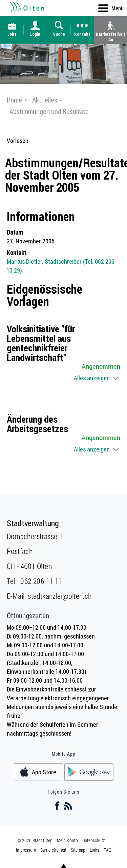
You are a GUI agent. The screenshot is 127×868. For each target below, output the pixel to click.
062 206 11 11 (41, 581)
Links (94, 850)
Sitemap (78, 850)
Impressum (26, 850)
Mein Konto (67, 840)
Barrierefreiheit (53, 850)
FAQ (108, 850)
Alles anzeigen (92, 378)
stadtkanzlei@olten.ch (60, 596)
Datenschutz (94, 840)
